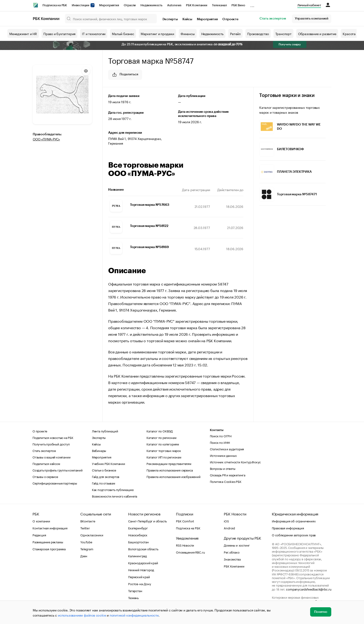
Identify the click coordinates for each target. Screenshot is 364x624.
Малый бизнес (123, 33)
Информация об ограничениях (294, 521)
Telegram (87, 549)
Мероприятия (109, 5)
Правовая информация (288, 528)
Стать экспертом (273, 19)
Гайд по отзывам (104, 483)
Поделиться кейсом (46, 463)
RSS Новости (185, 545)
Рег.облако (232, 552)
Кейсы (187, 19)
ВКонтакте (88, 521)
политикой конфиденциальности (134, 615)
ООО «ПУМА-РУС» (46, 139)
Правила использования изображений (173, 476)
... (252, 4)
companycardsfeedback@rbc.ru (309, 589)
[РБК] (36, 5)
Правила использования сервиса (170, 470)
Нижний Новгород (141, 570)
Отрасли (130, 5)
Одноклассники (92, 535)
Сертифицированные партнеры (55, 483)
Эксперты (170, 19)
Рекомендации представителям (169, 463)
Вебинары (99, 450)
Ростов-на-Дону (140, 584)
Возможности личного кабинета (115, 496)
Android (229, 528)
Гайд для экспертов (106, 476)
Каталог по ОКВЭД (160, 431)
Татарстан (135, 591)
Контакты (217, 430)
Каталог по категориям (163, 444)
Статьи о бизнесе (104, 470)
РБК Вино (238, 5)
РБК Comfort (185, 521)
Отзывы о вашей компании (51, 457)
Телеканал (219, 5)
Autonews (174, 5)
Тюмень (133, 597)
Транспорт (283, 33)
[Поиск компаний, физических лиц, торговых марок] (111, 19)
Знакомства (232, 559)
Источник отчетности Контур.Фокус (235, 462)
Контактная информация (50, 528)
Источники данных (223, 455)
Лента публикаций (105, 431)
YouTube (86, 542)
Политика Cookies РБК (226, 481)
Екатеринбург (138, 528)
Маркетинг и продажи (157, 33)
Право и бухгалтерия (59, 33)
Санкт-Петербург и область (147, 521)
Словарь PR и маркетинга (228, 475)
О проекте (230, 19)
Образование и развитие (317, 33)
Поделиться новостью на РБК (53, 437)
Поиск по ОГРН (221, 436)
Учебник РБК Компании (109, 463)
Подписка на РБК (55, 5)
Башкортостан (138, 542)
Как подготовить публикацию (113, 489)
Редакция (39, 535)
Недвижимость (151, 5)
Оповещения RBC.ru (190, 552)
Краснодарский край (143, 563)
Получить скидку (290, 44)
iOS (226, 521)
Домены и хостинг (237, 545)
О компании (41, 521)
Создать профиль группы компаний (58, 470)
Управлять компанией (312, 19)
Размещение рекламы (48, 542)
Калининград (138, 556)
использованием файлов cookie (82, 615)
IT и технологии (94, 33)
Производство (258, 33)
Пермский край (139, 577)
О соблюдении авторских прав (294, 535)
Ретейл (235, 33)
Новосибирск (138, 535)
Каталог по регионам (161, 437)
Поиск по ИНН (220, 442)
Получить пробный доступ (51, 444)
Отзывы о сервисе (45, 476)
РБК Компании (197, 5)
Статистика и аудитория (227, 449)
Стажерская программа (49, 549)
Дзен (84, 556)
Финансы (188, 33)
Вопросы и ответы (223, 468)
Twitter (85, 528)
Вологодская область (143, 549)
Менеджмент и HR (23, 33)
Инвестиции (83, 5)
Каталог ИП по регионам (164, 457)
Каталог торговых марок (164, 450)
